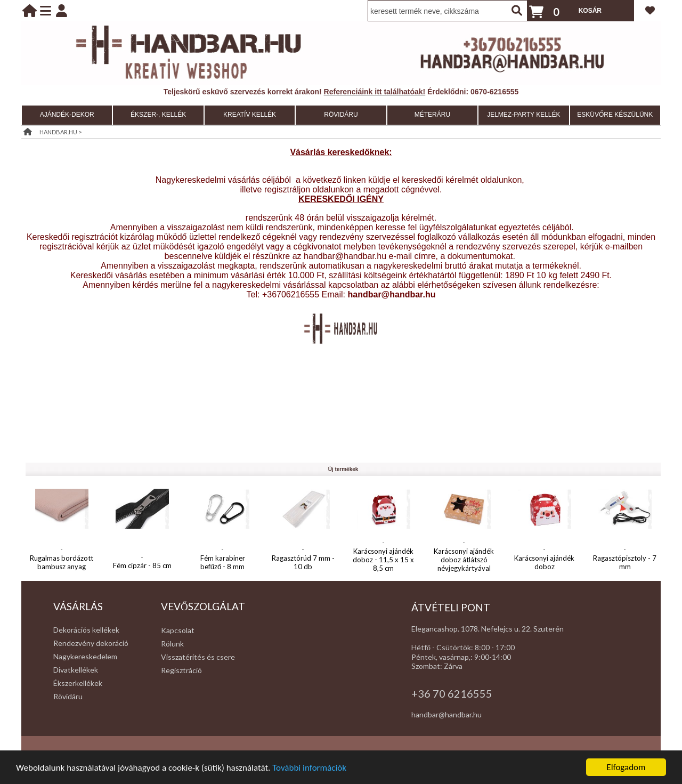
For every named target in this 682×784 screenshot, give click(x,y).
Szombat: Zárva (437, 666)
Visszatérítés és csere (198, 657)
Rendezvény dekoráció (91, 643)
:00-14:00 (495, 657)
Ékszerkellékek (78, 683)
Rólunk (172, 644)
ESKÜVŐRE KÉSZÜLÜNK (615, 115)
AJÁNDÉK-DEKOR (67, 115)
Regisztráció (181, 670)
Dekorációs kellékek (86, 630)
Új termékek (343, 469)
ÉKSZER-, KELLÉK (158, 115)
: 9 (474, 657)
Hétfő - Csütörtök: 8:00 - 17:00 (463, 647)
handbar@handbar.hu (446, 714)
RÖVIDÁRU (341, 115)
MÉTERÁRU (432, 115)
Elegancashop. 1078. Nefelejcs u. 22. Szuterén (488, 629)
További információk (309, 768)
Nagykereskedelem (85, 656)
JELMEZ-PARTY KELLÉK (523, 115)
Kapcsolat (178, 630)
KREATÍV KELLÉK (250, 115)
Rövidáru (68, 696)
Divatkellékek (76, 670)
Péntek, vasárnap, (441, 657)
